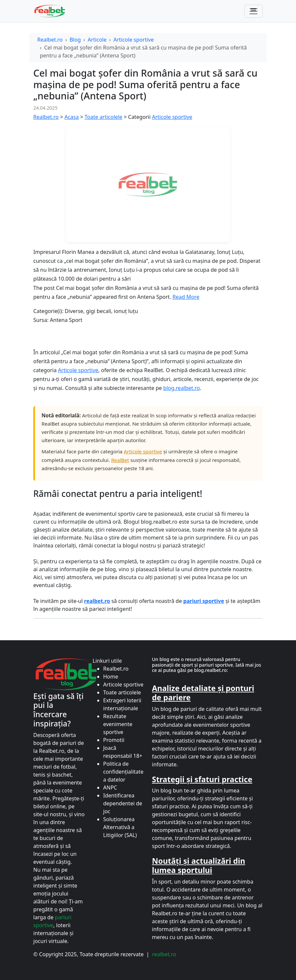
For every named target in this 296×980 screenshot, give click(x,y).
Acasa (72, 117)
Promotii (114, 740)
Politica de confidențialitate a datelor (123, 772)
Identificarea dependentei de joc (123, 803)
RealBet (120, 460)
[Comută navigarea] (253, 11)
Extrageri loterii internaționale (122, 704)
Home (111, 677)
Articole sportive (133, 40)
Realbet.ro (50, 40)
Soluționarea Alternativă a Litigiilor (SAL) (120, 827)
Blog (75, 40)
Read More (186, 297)
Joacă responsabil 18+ (123, 752)
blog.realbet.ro (181, 388)
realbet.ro (164, 954)
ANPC (110, 787)
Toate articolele (103, 117)
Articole (97, 40)
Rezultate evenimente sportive (118, 724)
